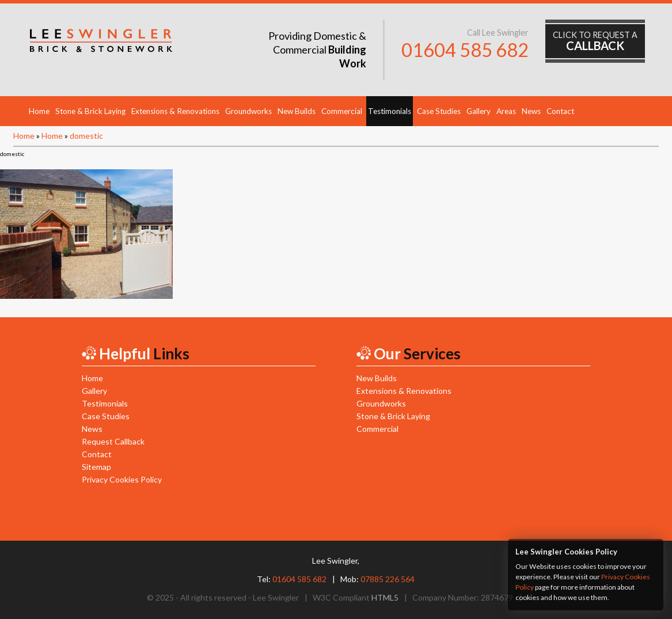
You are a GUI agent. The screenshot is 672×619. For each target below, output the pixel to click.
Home (39, 111)
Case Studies (439, 111)
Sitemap (96, 467)
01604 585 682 (465, 50)
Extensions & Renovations (175, 111)
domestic (86, 136)
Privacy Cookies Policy (122, 479)
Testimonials (390, 111)
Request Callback (113, 441)
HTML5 (385, 597)
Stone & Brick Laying (90, 111)
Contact (560, 111)
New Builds (297, 111)
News (531, 111)
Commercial (342, 111)
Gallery (479, 111)
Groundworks (248, 111)
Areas (506, 111)
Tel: (292, 579)
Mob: (377, 579)
